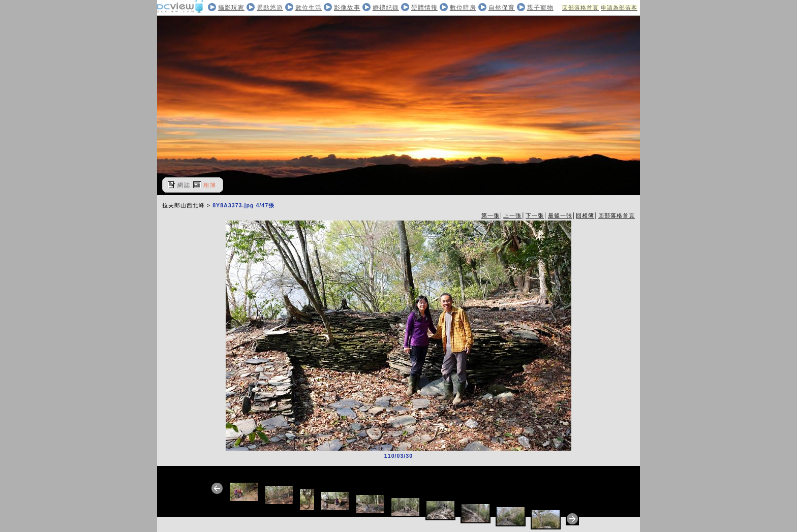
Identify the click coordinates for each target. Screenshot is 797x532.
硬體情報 (424, 8)
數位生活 (309, 8)
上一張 (512, 215)
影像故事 (347, 8)
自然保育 (502, 8)
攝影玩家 (231, 8)
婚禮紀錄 (386, 8)
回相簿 (585, 215)
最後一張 (560, 215)
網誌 (184, 185)
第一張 (491, 215)
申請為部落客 (619, 8)
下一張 (535, 215)
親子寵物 (540, 8)
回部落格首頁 (580, 8)
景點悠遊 (270, 8)
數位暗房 (463, 8)
